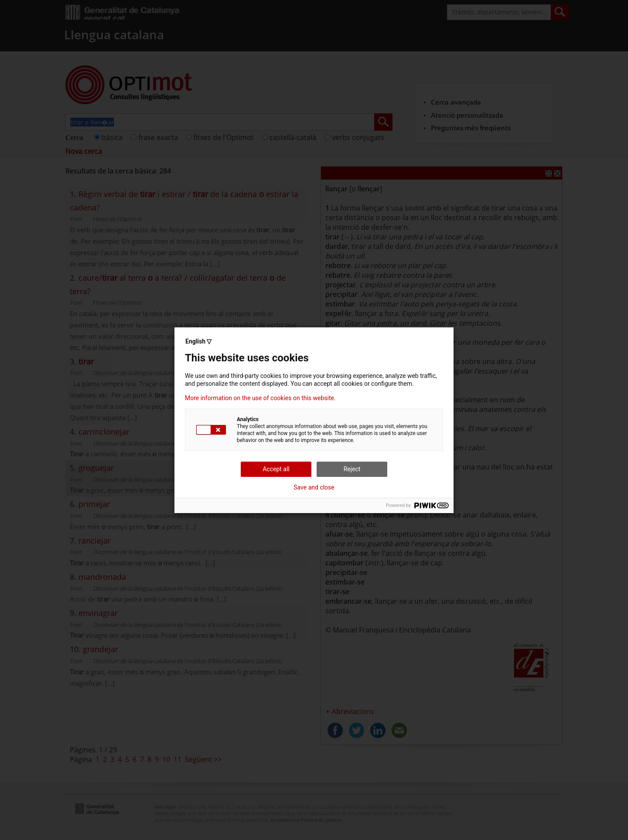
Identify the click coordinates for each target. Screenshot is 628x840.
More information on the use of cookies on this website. (260, 398)
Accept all (276, 469)
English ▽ (198, 341)
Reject (352, 469)
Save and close (314, 487)
